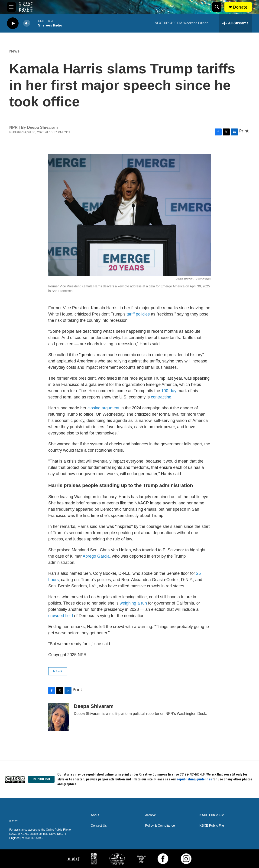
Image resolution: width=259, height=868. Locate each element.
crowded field (61, 616)
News (14, 51)
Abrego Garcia (96, 556)
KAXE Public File (212, 815)
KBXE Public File (212, 826)
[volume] (27, 23)
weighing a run (133, 603)
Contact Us (99, 826)
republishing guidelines (195, 779)
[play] (13, 23)
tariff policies (138, 314)
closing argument (103, 408)
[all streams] (235, 23)
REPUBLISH (41, 779)
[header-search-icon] (217, 7)
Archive (151, 815)
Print (244, 131)
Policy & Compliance (160, 826)
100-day (169, 391)
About (95, 815)
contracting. (162, 397)
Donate (240, 7)
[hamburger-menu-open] (11, 7)
